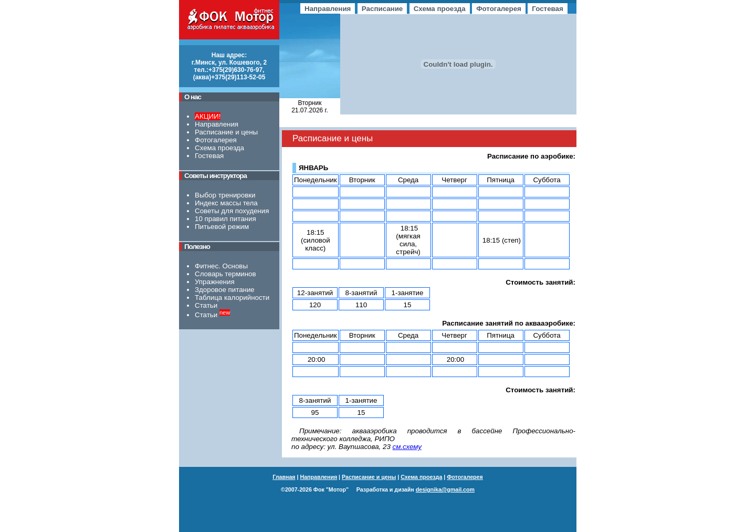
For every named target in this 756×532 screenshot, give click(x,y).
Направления (217, 124)
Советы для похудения (232, 211)
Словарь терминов (225, 274)
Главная (284, 477)
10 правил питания (225, 219)
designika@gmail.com (445, 489)
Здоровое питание (225, 290)
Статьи (206, 305)
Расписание (382, 9)
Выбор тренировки (225, 195)
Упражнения (215, 282)
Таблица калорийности (232, 298)
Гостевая (209, 156)
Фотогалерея (216, 140)
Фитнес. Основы (221, 266)
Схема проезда (219, 148)
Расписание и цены (226, 132)
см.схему (407, 447)
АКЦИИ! (208, 116)
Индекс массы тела (226, 203)
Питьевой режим (222, 227)
